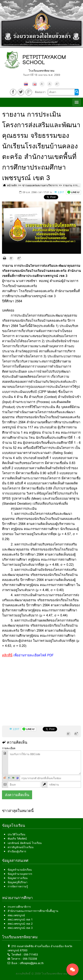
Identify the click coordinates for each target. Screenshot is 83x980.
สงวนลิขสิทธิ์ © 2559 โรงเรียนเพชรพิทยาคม (41, 973)
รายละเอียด (9, 748)
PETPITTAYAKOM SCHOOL (44, 60)
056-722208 (30, 959)
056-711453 (31, 955)
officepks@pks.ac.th (32, 963)
